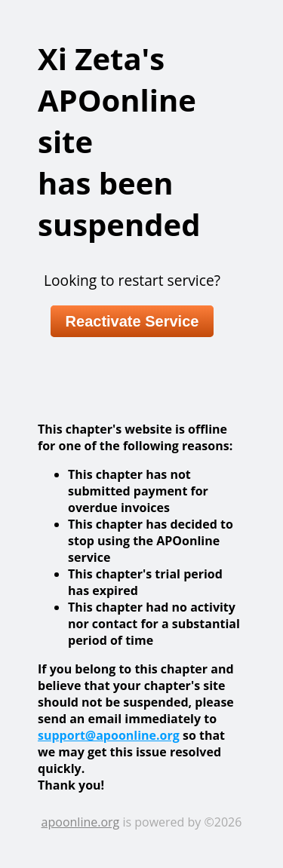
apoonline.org (81, 822)
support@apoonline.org (109, 735)
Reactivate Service (132, 321)
